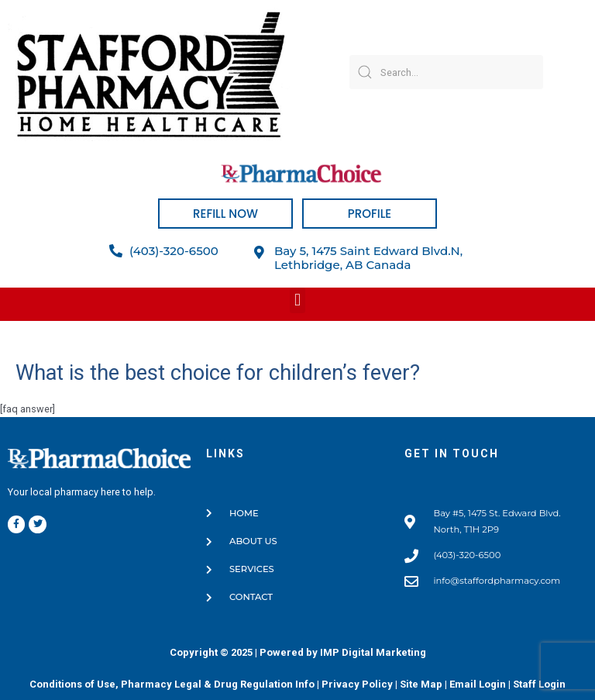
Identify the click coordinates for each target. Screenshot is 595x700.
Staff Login (539, 684)
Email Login (478, 684)
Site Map (421, 684)
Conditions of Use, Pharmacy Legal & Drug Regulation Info (172, 684)
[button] (297, 300)
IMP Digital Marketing (373, 652)
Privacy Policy (357, 684)
